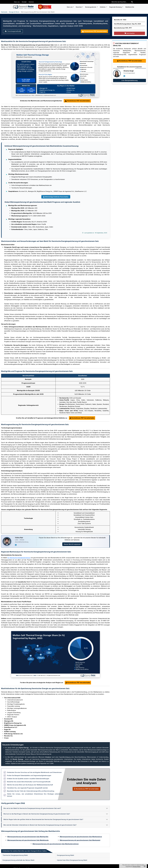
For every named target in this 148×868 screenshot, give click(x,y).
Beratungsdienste (91, 7)
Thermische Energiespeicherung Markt (15, 855)
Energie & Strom (14, 12)
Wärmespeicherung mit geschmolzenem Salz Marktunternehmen (56, 844)
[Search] (132, 2)
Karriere (31, 2)
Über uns (17, 2)
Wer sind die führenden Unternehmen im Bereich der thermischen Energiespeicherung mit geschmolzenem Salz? (40, 825)
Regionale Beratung (116, 7)
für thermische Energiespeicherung (19, 558)
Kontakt (24, 2)
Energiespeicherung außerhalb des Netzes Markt (18, 860)
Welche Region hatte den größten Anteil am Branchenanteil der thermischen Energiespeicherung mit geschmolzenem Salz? (43, 819)
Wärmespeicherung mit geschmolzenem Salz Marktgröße (28, 837)
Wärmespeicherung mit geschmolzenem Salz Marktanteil (80, 840)
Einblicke (103, 7)
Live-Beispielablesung (129, 80)
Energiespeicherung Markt (65, 855)
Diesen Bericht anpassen (72, 544)
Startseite (4, 12)
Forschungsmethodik (13, 31)
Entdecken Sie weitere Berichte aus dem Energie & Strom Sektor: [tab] (25, 851)
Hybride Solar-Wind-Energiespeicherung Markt (72, 860)
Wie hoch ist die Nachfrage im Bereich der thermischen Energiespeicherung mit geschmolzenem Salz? (37, 814)
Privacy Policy (137, 867)
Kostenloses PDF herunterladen (94, 31)
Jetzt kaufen (130, 33)
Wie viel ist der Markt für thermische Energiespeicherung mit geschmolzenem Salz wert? (32, 808)
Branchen (79, 7)
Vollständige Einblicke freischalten (56, 197)
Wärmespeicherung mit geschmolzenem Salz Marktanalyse (81, 837)
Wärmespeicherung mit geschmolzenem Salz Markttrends (28, 840)
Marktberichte (130, 7)
